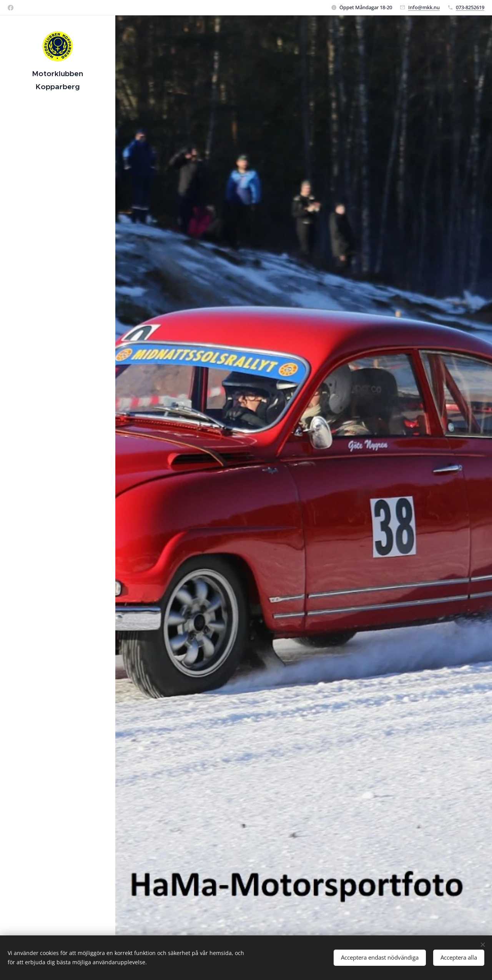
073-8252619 (470, 7)
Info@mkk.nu (424, 7)
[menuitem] (58, 472)
